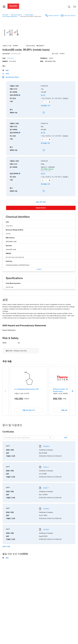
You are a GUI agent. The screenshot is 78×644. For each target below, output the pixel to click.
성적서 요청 (6, 546)
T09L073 (46, 467)
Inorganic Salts (29, 15)
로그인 (43, 95)
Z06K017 (46, 488)
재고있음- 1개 (45, 106)
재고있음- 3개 (45, 143)
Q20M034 (46, 446)
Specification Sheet (11, 77)
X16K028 (46, 509)
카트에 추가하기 (41, 208)
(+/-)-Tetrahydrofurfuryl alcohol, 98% (27, 389)
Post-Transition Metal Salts (10, 16)
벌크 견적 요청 (41, 202)
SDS (5, 70)
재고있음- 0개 (45, 184)
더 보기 (39, 269)
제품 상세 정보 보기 (29, 410)
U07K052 (46, 529)
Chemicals (5, 15)
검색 (66, 437)
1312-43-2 (10, 58)
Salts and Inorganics (17, 15)
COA (6, 74)
